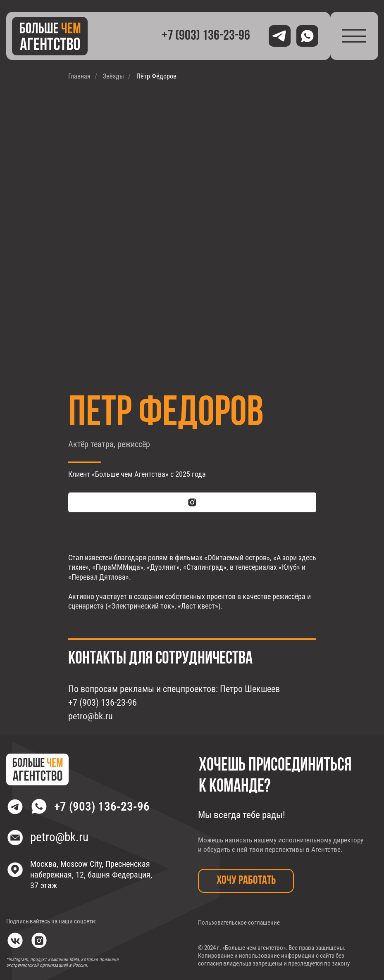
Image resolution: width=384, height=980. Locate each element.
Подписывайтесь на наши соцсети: (51, 922)
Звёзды (113, 76)
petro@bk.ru (59, 837)
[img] (50, 36)
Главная (79, 76)
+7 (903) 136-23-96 (102, 806)
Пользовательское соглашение (239, 923)
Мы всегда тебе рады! (242, 815)
